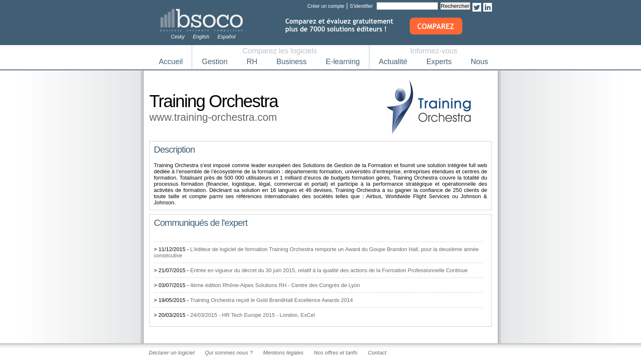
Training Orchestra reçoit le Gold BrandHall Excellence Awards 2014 (271, 300)
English (201, 37)
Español (226, 37)
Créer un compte (326, 6)
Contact (377, 353)
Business (292, 62)
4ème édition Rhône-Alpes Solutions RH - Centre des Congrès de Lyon (275, 285)
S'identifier (361, 6)
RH (252, 62)
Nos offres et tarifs (336, 353)
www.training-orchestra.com (213, 117)
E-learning (343, 62)
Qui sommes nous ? (229, 353)
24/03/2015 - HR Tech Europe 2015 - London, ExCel (252, 315)
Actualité (393, 62)
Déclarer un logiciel (172, 353)
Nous (480, 62)
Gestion (215, 62)
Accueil (171, 62)
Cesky (178, 37)
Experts (439, 62)
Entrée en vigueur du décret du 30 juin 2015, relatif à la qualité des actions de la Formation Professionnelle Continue (329, 270)
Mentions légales (283, 353)
